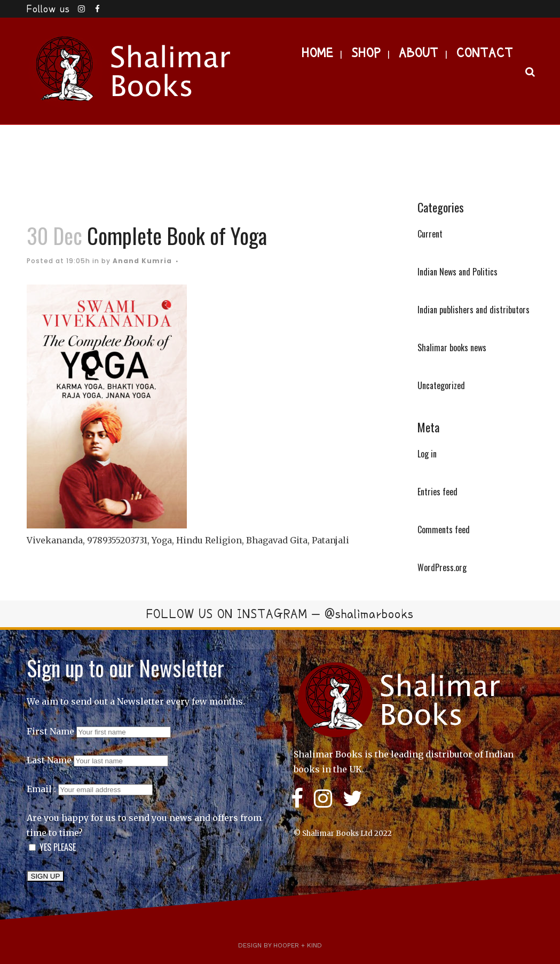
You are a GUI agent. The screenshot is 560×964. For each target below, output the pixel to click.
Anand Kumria (142, 261)
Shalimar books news (452, 347)
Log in (427, 454)
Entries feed (437, 492)
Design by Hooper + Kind (280, 945)
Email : (90, 789)
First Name (50, 731)
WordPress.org (442, 567)
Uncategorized (441, 385)
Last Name (49, 760)
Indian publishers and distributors (474, 310)
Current (430, 234)
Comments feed (444, 530)
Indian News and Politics (458, 272)
